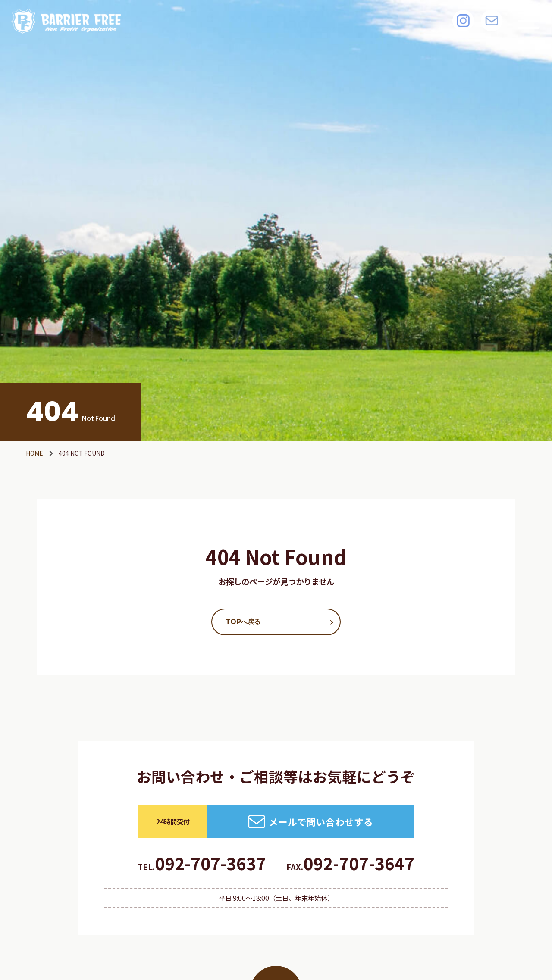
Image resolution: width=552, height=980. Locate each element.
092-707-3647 (350, 863)
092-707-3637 (202, 863)
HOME (34, 453)
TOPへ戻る (243, 622)
